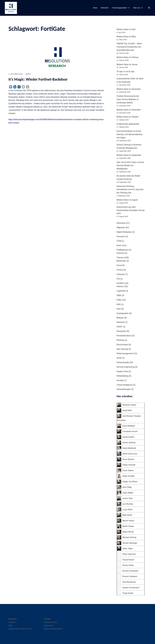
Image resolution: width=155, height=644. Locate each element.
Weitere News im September (129, 155)
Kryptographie (123, 313)
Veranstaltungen (124, 389)
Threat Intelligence (125, 385)
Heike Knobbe (129, 476)
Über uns (137, 8)
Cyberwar (121, 274)
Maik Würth (127, 515)
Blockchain (121, 261)
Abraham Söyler (129, 405)
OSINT (120, 327)
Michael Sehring (129, 537)
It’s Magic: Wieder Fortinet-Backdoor (38, 79)
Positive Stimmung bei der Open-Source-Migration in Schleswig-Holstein (128, 99)
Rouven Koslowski (130, 571)
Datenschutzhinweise (53, 629)
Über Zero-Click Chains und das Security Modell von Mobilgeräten (130, 166)
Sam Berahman (129, 582)
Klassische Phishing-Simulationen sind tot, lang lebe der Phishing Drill (130, 190)
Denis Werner (128, 459)
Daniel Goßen (128, 437)
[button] (149, 8)
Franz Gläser (128, 470)
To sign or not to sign (126, 71)
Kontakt (47, 619)
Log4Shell (121, 291)
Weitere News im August (127, 200)
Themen (120, 258)
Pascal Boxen (128, 560)
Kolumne (120, 253)
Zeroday (120, 380)
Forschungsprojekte (119, 8)
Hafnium (120, 286)
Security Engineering (126, 367)
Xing (10, 626)
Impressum (49, 626)
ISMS (119, 295)
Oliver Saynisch (129, 554)
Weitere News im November (129, 110)
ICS (118, 279)
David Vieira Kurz (130, 454)
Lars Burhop (128, 504)
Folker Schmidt (129, 465)
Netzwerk (121, 322)
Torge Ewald (128, 593)
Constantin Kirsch (130, 431)
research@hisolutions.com (20, 629)
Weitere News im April (126, 29)
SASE (119, 358)
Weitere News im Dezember (129, 89)
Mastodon (13, 619)
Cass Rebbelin (129, 426)
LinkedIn (12, 622)
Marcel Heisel (128, 521)
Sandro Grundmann (131, 588)
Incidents (120, 283)
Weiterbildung (123, 376)
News (95, 8)
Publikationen (122, 250)
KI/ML (119, 300)
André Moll (127, 410)
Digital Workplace (124, 232)
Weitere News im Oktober (128, 117)
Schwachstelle (123, 362)
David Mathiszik (129, 448)
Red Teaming (122, 349)
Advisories (105, 8)
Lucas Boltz (127, 509)
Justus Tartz (128, 498)
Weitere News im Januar (127, 64)
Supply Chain (122, 371)
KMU (119, 304)
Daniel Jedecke (129, 443)
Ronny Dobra (128, 565)
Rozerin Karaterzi (130, 576)
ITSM (119, 241)
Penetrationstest (124, 336)
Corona (120, 270)
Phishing (120, 340)
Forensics (121, 236)
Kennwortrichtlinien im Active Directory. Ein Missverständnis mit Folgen (130, 134)
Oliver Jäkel (128, 549)
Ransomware (122, 345)
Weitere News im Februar (128, 57)
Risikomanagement (125, 353)
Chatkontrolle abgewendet (128, 124)
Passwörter (121, 331)
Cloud (119, 265)
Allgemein (121, 227)
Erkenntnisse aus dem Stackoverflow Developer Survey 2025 (131, 210)
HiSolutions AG (50, 622)
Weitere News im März (126, 37)
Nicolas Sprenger (130, 543)
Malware (120, 318)
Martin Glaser (128, 526)
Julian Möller (128, 493)
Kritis (119, 309)
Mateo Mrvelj (128, 532)
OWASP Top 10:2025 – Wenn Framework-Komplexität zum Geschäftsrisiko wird (129, 47)
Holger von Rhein (130, 482)
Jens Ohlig (127, 487)
